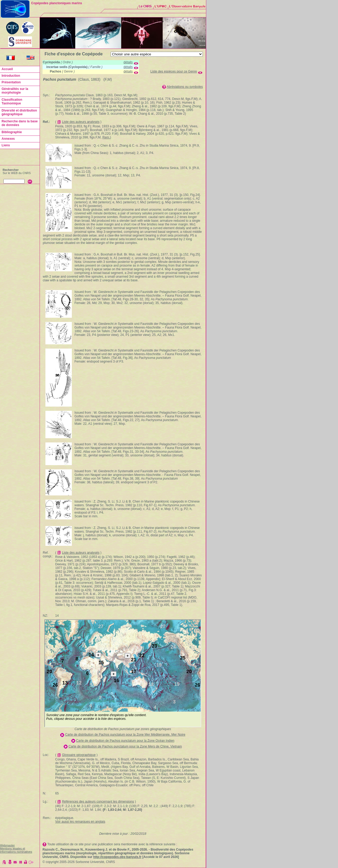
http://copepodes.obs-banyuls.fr (117, 857)
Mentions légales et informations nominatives (16, 850)
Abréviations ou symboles (185, 87)
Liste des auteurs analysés (81, 122)
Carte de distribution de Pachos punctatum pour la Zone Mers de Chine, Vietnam (125, 746)
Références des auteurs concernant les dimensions (98, 802)
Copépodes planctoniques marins (57, 3)
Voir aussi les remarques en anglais (80, 822)
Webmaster (7, 845)
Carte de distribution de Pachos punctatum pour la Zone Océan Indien (125, 741)
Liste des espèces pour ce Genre (174, 71)
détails (128, 62)
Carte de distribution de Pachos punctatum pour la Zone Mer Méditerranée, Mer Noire (125, 735)
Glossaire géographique (79, 755)
